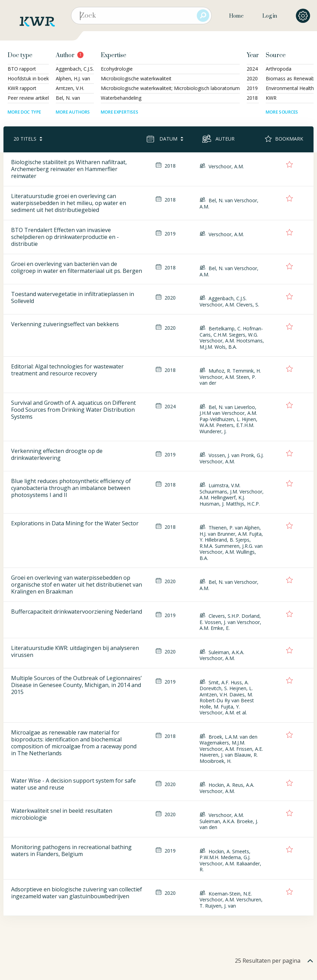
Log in (270, 16)
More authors (73, 112)
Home (236, 16)
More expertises (120, 112)
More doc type (24, 112)
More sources (282, 112)
